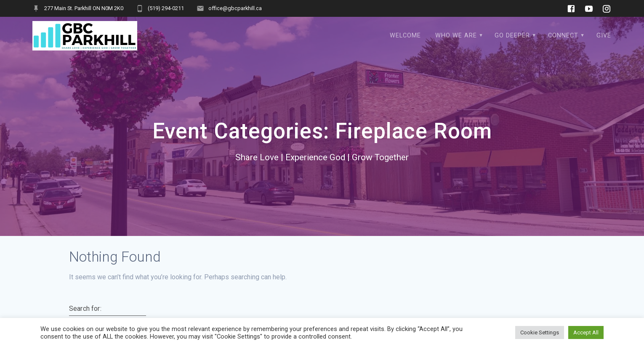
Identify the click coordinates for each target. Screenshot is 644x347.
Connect (563, 36)
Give (604, 36)
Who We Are (456, 36)
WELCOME (405, 36)
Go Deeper (512, 36)
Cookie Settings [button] (540, 332)
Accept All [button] (586, 332)
